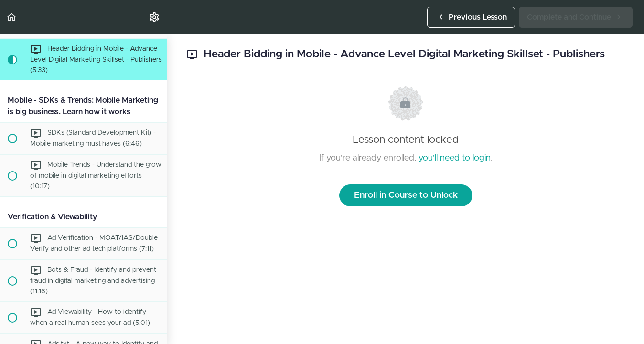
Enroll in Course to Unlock (406, 195)
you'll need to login (455, 158)
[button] (12, 17)
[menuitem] (155, 17)
